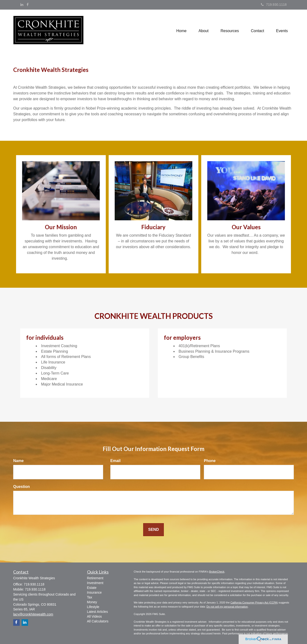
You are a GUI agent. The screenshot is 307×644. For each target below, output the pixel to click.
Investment (95, 583)
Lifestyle (93, 607)
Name (18, 461)
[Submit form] (153, 530)
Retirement (95, 578)
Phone (210, 461)
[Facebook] (28, 5)
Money (92, 602)
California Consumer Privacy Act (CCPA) (254, 603)
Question (21, 487)
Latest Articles (97, 612)
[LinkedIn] (22, 5)
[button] (204, 31)
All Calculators (98, 621)
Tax (90, 597)
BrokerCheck (217, 572)
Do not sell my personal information (227, 607)
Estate (92, 588)
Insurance (94, 592)
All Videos (94, 616)
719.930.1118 (274, 5)
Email (115, 461)
